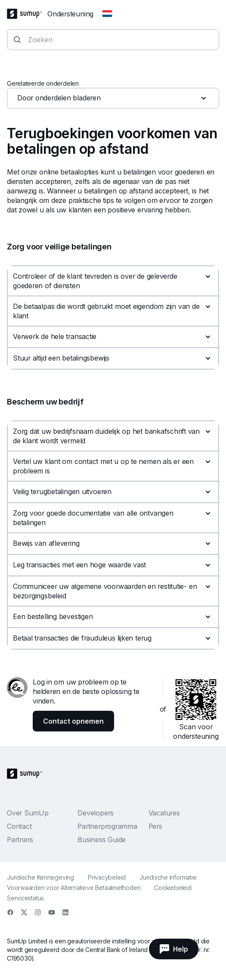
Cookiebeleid (173, 888)
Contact (19, 826)
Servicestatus (25, 898)
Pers (155, 826)
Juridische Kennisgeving (40, 877)
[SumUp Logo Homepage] (27, 14)
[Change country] (107, 14)
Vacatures (164, 813)
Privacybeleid (107, 877)
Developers (96, 813)
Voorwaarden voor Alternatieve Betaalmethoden (74, 888)
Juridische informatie (168, 877)
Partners (20, 840)
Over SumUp (28, 813)
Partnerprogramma (107, 826)
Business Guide (102, 840)
